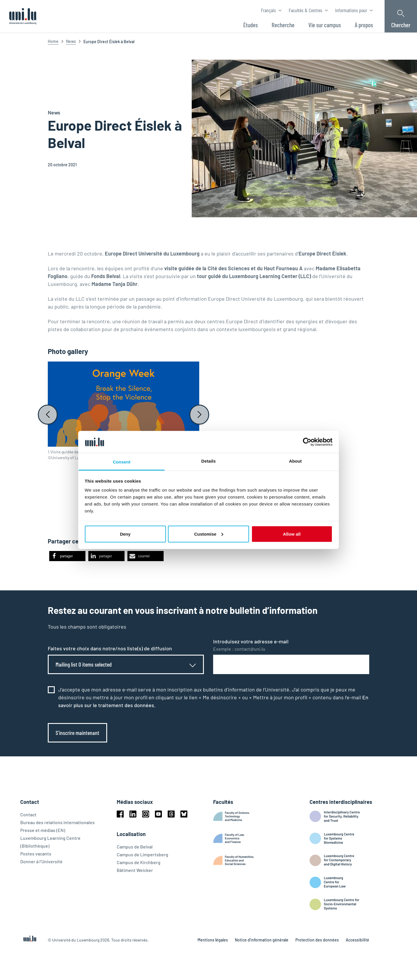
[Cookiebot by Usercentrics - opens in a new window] (307, 442)
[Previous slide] (48, 415)
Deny (125, 534)
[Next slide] (199, 415)
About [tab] (295, 461)
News (71, 41)
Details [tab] (209, 461)
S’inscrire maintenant (77, 733)
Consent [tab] (122, 462)
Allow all (292, 534)
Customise (209, 534)
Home (53, 41)
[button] (67, 556)
